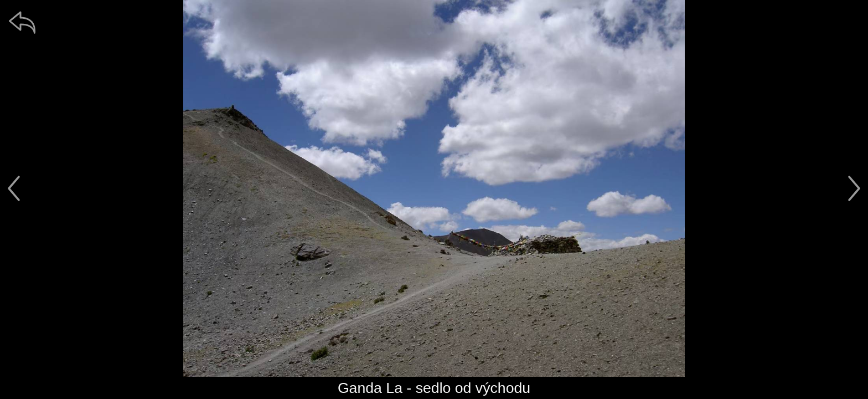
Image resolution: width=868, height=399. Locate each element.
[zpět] (22, 22)
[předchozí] (14, 188)
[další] (854, 188)
